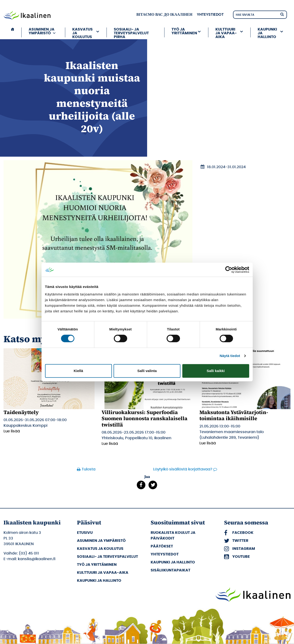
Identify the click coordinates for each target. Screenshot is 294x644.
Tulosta (89, 469)
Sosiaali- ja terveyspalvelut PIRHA (131, 32)
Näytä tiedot (230, 356)
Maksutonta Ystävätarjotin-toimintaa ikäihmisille (234, 415)
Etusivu (85, 533)
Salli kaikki (216, 371)
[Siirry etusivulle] (27, 16)
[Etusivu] (12, 32)
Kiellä (78, 371)
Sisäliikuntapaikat (170, 570)
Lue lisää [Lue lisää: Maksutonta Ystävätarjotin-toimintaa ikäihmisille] (208, 443)
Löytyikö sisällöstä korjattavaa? (183, 469)
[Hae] (282, 14)
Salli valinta (147, 371)
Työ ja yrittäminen (184, 31)
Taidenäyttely (21, 412)
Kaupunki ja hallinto (267, 32)
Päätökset (162, 546)
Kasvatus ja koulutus (82, 32)
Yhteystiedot (210, 15)
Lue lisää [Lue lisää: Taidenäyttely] (12, 431)
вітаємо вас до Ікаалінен (164, 15)
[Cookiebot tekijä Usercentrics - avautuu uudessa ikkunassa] (229, 270)
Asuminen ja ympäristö (42, 31)
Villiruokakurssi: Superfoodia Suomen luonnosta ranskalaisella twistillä (145, 418)
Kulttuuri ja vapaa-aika (226, 32)
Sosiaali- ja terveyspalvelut (107, 557)
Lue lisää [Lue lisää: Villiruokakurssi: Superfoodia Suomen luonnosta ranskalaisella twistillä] (110, 444)
